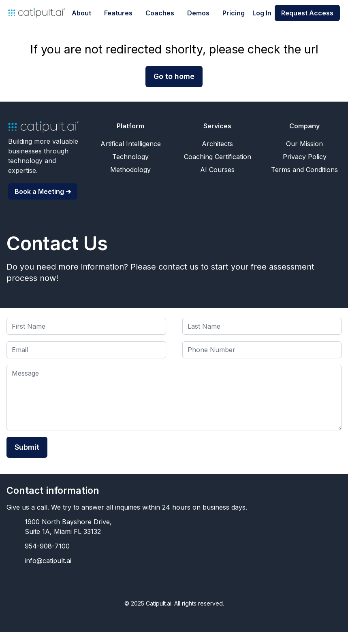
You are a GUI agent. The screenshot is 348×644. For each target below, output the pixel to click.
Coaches (160, 13)
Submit (27, 447)
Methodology (130, 170)
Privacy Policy (305, 157)
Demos (198, 13)
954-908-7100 (47, 546)
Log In (262, 13)
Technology (130, 157)
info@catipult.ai (48, 561)
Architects (217, 144)
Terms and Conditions (304, 170)
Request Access (307, 13)
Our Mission (304, 144)
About (81, 13)
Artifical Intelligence (131, 144)
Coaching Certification (218, 157)
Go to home (174, 76)
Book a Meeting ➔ (43, 191)
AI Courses (217, 170)
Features (118, 13)
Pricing (234, 13)
